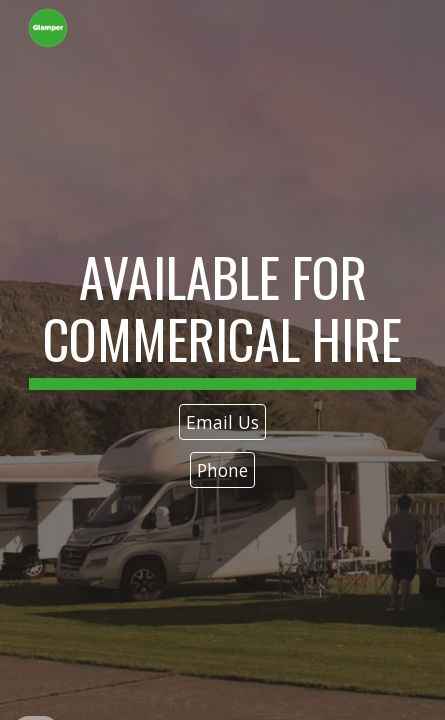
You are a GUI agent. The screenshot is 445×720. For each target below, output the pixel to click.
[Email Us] (222, 422)
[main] (222, 318)
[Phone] (222, 470)
